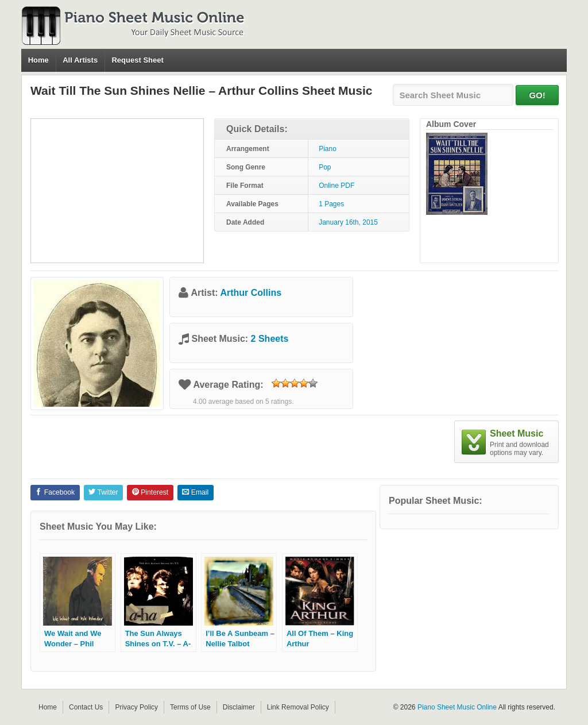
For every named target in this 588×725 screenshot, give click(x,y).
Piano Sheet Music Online (457, 707)
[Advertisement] (117, 191)
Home (38, 60)
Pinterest (150, 492)
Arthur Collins (251, 293)
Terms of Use (190, 707)
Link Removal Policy (298, 707)
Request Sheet (137, 60)
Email (195, 492)
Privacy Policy (136, 707)
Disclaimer (239, 707)
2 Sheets (270, 339)
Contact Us (86, 707)
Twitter (103, 492)
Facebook (55, 492)
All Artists (80, 60)
